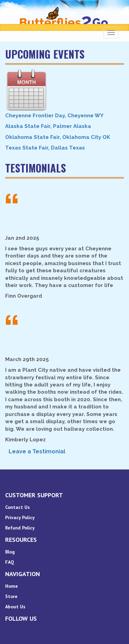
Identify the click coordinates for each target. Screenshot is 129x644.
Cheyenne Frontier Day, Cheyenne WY (54, 116)
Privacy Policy (20, 517)
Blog (10, 552)
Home (12, 586)
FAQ (10, 562)
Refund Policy (20, 528)
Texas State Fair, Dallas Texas (45, 148)
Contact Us (18, 507)
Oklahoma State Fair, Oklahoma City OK (58, 137)
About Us (15, 607)
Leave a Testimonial (37, 451)
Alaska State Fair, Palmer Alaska (48, 126)
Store (11, 596)
